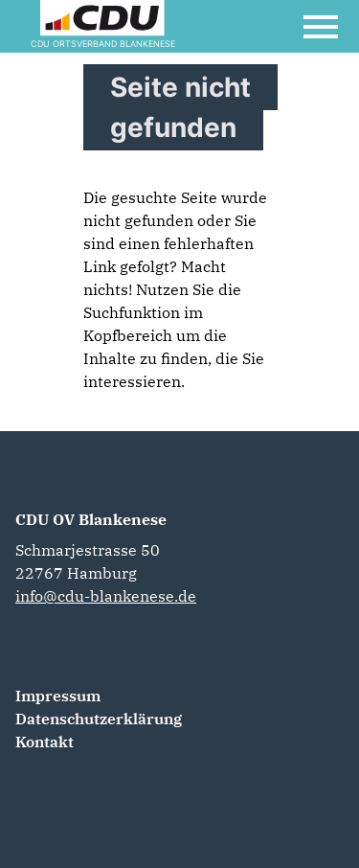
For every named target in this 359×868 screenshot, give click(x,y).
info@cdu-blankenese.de (106, 596)
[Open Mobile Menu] (321, 27)
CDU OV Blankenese (91, 519)
